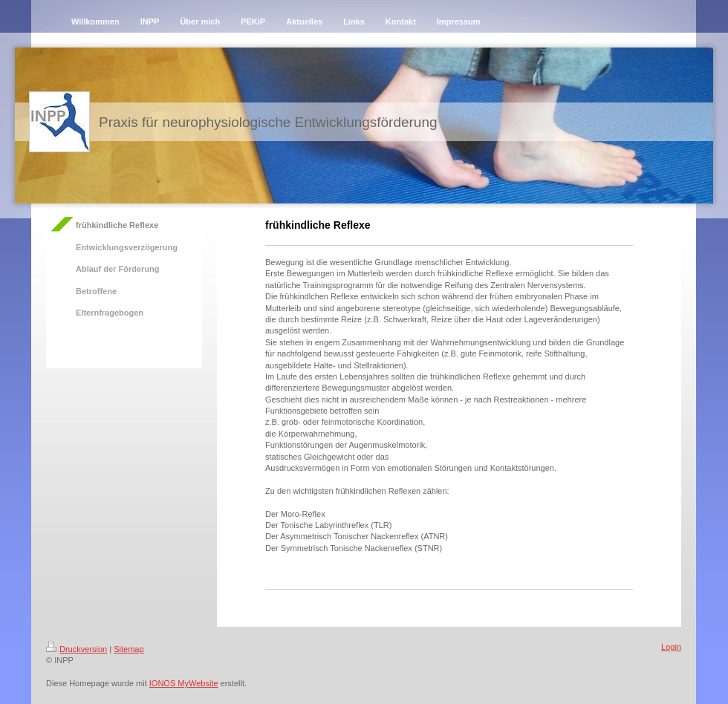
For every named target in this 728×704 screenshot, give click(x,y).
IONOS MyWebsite (184, 683)
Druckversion (77, 649)
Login (671, 647)
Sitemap (129, 649)
